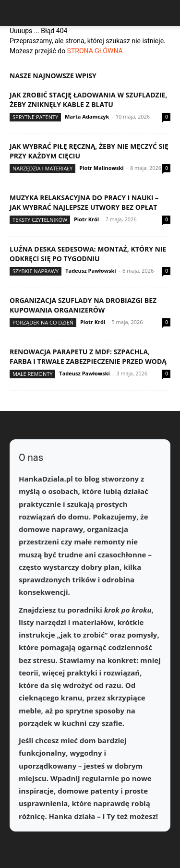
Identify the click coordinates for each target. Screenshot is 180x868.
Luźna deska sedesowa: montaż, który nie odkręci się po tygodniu (88, 254)
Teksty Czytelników (40, 220)
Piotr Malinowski (102, 168)
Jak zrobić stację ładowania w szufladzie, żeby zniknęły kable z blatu (88, 100)
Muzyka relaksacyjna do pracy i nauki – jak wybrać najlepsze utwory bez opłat (84, 202)
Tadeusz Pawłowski (91, 271)
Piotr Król (86, 219)
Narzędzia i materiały (42, 168)
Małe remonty (32, 374)
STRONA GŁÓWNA (95, 51)
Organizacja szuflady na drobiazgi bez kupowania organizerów (83, 305)
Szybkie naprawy (36, 271)
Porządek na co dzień (43, 322)
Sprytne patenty (35, 117)
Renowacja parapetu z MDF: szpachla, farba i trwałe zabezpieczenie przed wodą (88, 356)
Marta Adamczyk (87, 116)
